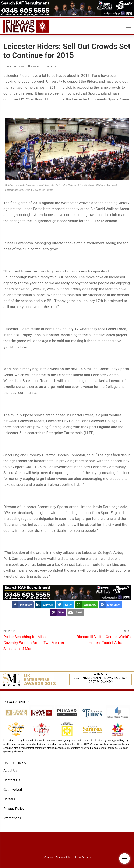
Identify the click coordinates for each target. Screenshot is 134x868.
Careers (9, 799)
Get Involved (13, 790)
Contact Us (12, 780)
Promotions (12, 818)
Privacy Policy (14, 809)
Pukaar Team (14, 66)
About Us (10, 771)
